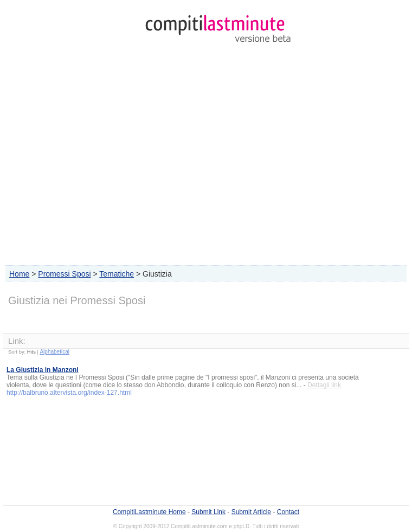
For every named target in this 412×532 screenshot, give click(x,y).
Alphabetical (54, 352)
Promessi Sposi (64, 274)
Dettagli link (324, 385)
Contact (288, 512)
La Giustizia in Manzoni (43, 370)
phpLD (242, 526)
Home (19, 274)
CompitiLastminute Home (149, 512)
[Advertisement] (206, 157)
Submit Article (251, 512)
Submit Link (208, 512)
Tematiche (117, 274)
